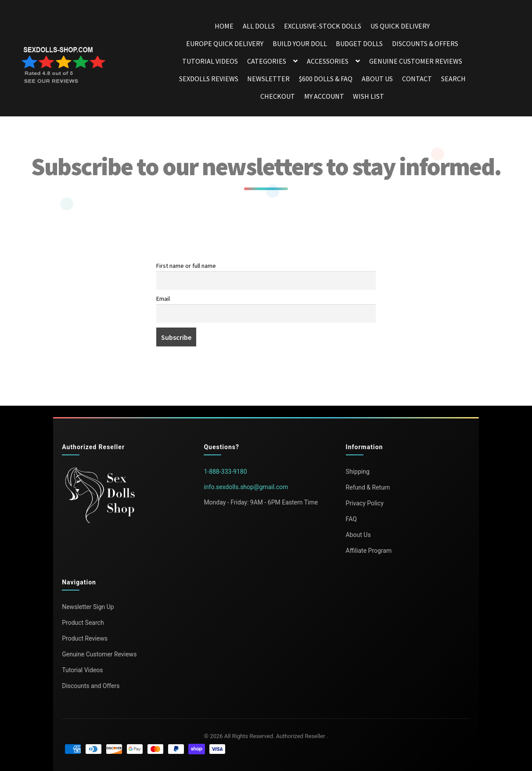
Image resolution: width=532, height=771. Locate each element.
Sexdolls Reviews (209, 79)
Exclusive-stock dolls (323, 26)
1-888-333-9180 (225, 472)
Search (453, 79)
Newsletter (268, 79)
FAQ (351, 519)
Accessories (328, 61)
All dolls (259, 26)
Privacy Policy (365, 503)
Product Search (83, 623)
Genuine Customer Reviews (416, 61)
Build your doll (300, 43)
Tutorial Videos (210, 61)
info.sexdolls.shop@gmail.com (246, 487)
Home (224, 26)
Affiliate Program (369, 551)
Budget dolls (359, 43)
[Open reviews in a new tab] (65, 67)
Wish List (368, 96)
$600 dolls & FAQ (326, 79)
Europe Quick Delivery (225, 43)
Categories (267, 61)
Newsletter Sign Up (88, 607)
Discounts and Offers (91, 686)
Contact (417, 79)
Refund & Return (368, 487)
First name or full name (186, 266)
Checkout (278, 96)
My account (324, 96)
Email (163, 299)
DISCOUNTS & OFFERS (425, 43)
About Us (377, 79)
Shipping (358, 472)
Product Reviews (85, 638)
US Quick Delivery (400, 26)
